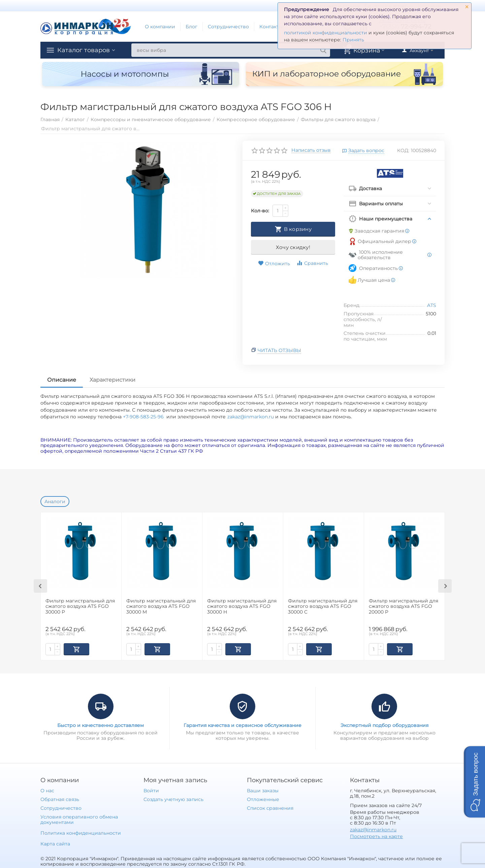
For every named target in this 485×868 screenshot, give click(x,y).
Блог (191, 27)
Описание (62, 380)
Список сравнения (270, 807)
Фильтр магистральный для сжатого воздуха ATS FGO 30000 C (323, 607)
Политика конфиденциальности (81, 832)
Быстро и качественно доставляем (101, 725)
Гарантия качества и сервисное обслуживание (243, 725)
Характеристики (112, 380)
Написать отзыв (311, 150)
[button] (474, 782)
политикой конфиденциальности (326, 33)
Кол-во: (260, 211)
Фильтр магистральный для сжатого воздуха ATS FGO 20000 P (403, 607)
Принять (353, 40)
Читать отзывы (279, 350)
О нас (47, 790)
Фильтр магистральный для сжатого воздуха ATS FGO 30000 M (161, 607)
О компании (160, 27)
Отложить (274, 264)
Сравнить (312, 263)
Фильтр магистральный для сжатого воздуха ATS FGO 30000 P (80, 607)
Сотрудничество (228, 27)
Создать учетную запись (173, 799)
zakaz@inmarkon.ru (251, 417)
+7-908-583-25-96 (145, 417)
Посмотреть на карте (376, 836)
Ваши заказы (263, 790)
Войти (151, 790)
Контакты (271, 27)
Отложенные (263, 799)
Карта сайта (55, 843)
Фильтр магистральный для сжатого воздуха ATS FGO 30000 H (242, 607)
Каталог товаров (84, 50)
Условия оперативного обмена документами (79, 819)
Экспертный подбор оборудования (384, 725)
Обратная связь (60, 799)
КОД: (403, 150)
